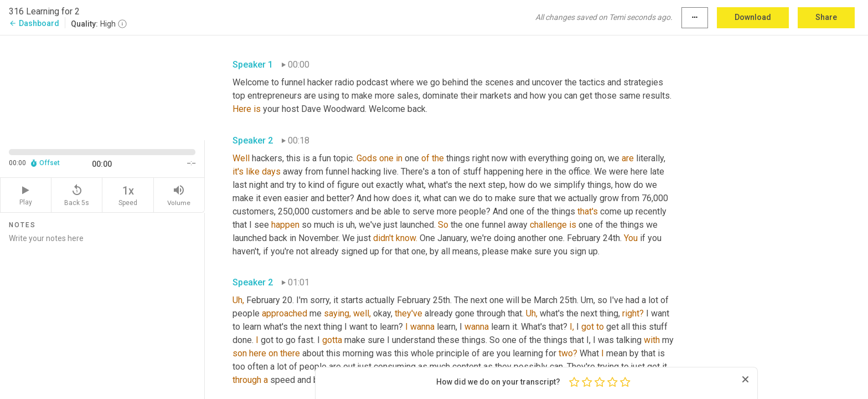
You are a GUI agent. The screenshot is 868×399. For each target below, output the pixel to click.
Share (826, 17)
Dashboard (34, 23)
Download (753, 17)
